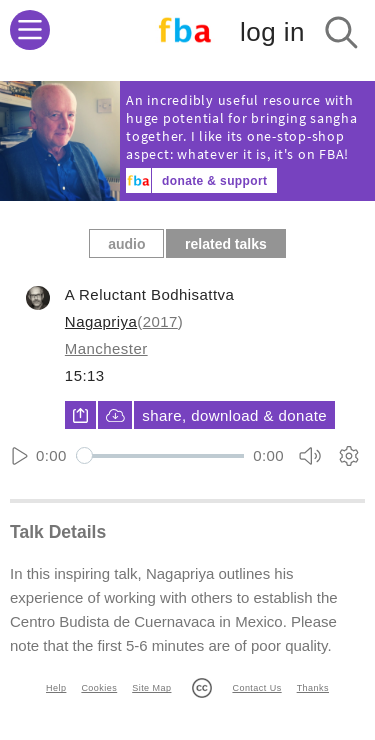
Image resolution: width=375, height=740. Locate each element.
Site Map (151, 688)
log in (272, 32)
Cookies (99, 688)
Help (56, 688)
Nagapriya (101, 321)
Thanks (313, 688)
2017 (160, 321)
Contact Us (256, 688)
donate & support (214, 181)
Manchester (106, 348)
